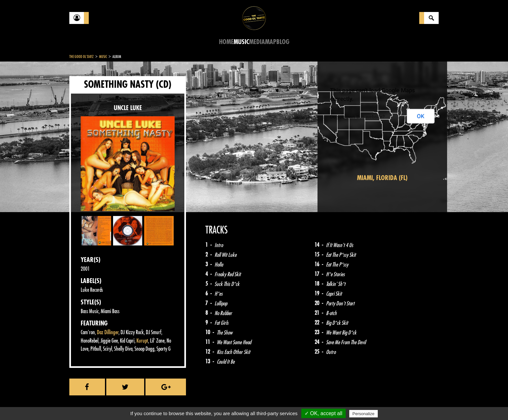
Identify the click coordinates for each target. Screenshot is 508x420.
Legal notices (120, 404)
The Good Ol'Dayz (81, 57)
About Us (150, 404)
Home (226, 42)
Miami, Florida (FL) (382, 178)
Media (257, 42)
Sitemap (176, 404)
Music (241, 42)
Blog (283, 42)
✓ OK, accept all (323, 413)
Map (271, 42)
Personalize (364, 414)
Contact (86, 403)
